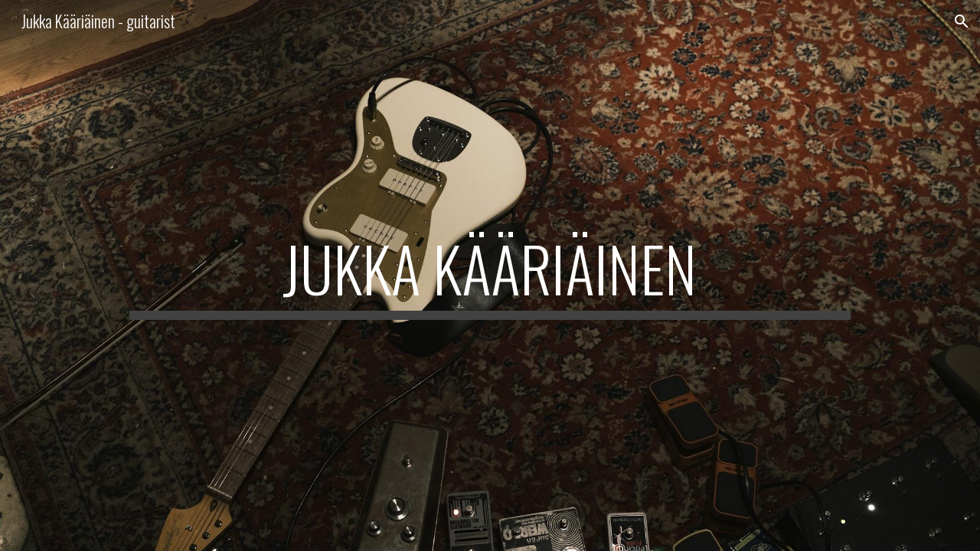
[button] (962, 21)
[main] (490, 275)
